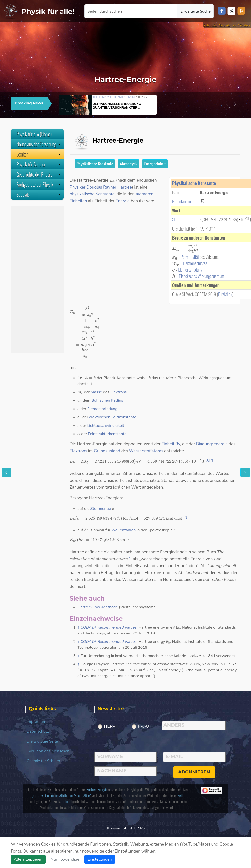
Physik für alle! (48, 11)
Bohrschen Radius (107, 400)
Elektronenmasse (195, 263)
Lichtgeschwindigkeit (106, 426)
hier (68, 801)
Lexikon (39, 154)
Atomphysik (129, 164)
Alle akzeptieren (28, 859)
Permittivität (190, 257)
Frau (144, 726)
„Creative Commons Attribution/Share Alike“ (61, 796)
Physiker (77, 187)
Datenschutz (38, 731)
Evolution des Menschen (48, 751)
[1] (207, 460)
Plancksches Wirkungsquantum (201, 276)
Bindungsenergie (212, 444)
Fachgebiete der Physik (39, 184)
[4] (130, 558)
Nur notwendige (65, 859)
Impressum (36, 722)
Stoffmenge (101, 509)
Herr (110, 726)
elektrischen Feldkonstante (113, 417)
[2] (211, 460)
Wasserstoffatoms (146, 451)
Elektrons (119, 392)
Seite (181, 796)
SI (174, 220)
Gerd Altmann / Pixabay (234, 25)
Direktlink (225, 294)
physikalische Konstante (92, 194)
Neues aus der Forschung (39, 144)
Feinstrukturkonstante (107, 434)
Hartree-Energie (97, 790)
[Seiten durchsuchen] (131, 11)
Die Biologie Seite (42, 741)
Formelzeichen (182, 201)
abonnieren (194, 772)
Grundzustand (107, 451)
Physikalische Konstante (95, 164)
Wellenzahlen (123, 530)
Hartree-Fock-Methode (98, 607)
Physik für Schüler (39, 164)
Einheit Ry (171, 444)
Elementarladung (190, 270)
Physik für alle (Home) (34, 134)
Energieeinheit (155, 164)
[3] (185, 517)
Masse (96, 392)
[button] (227, 104)
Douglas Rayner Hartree (109, 187)
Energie (123, 201)
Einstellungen (100, 859)
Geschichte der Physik (39, 174)
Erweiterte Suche (195, 11)
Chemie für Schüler (44, 761)
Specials (39, 194)
